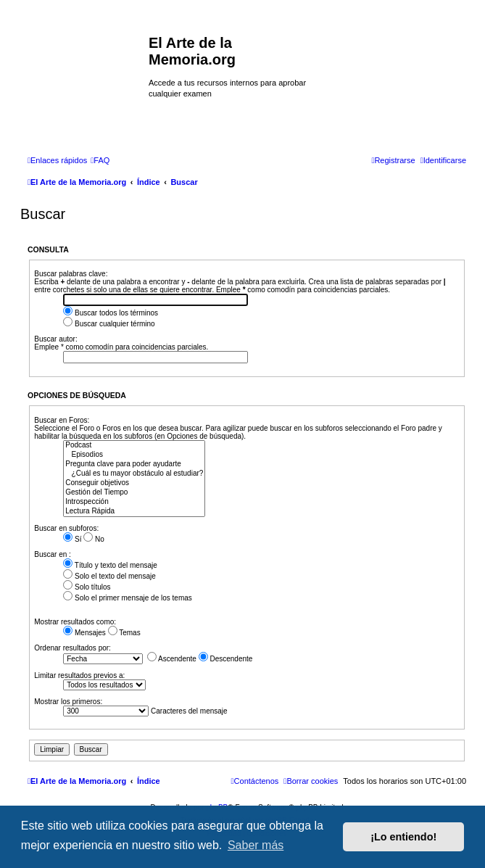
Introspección (134, 502)
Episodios (134, 455)
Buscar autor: (55, 339)
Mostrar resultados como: (75, 622)
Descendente (226, 659)
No (94, 539)
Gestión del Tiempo (134, 493)
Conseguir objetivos (134, 483)
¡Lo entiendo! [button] (403, 837)
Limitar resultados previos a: (79, 675)
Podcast (134, 446)
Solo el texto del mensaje (109, 576)
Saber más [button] (256, 845)
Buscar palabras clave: (71, 274)
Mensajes (84, 633)
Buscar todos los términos (111, 313)
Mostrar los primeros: (68, 702)
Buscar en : (53, 554)
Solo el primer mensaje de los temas (128, 598)
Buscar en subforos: (66, 528)
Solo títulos (87, 587)
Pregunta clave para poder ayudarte (134, 464)
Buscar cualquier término (109, 324)
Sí (72, 539)
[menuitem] (100, 160)
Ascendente (172, 659)
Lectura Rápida (134, 512)
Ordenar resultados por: (72, 648)
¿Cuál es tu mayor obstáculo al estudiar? (134, 474)
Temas (124, 633)
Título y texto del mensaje (110, 565)
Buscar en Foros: (62, 420)
